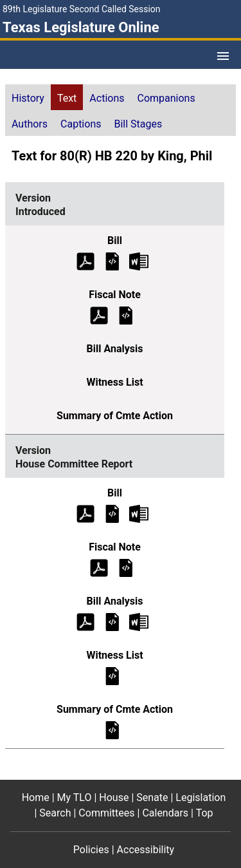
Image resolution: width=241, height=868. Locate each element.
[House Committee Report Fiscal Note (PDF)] (99, 567)
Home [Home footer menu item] (36, 797)
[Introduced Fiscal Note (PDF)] (99, 315)
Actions (107, 98)
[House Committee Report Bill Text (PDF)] (85, 513)
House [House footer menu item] (114, 797)
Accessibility (146, 850)
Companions (166, 98)
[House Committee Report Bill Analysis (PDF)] (85, 621)
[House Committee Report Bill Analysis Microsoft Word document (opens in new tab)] (139, 621)
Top (205, 813)
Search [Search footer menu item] (55, 813)
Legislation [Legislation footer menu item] (201, 797)
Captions (81, 124)
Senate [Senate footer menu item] (152, 797)
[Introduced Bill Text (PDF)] (85, 260)
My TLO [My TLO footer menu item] (75, 797)
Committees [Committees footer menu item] (106, 813)
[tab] (28, 97)
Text (67, 98)
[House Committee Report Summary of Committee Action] (112, 729)
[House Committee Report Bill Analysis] (112, 621)
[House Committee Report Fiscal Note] (126, 567)
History (28, 98)
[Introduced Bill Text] (112, 260)
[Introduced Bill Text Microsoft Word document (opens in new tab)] (139, 260)
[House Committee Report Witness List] (112, 675)
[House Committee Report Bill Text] (112, 513)
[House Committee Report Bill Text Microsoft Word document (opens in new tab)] (139, 513)
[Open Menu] (223, 56)
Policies (91, 850)
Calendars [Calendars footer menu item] (165, 813)
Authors (30, 124)
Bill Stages (138, 124)
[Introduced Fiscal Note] (126, 315)
